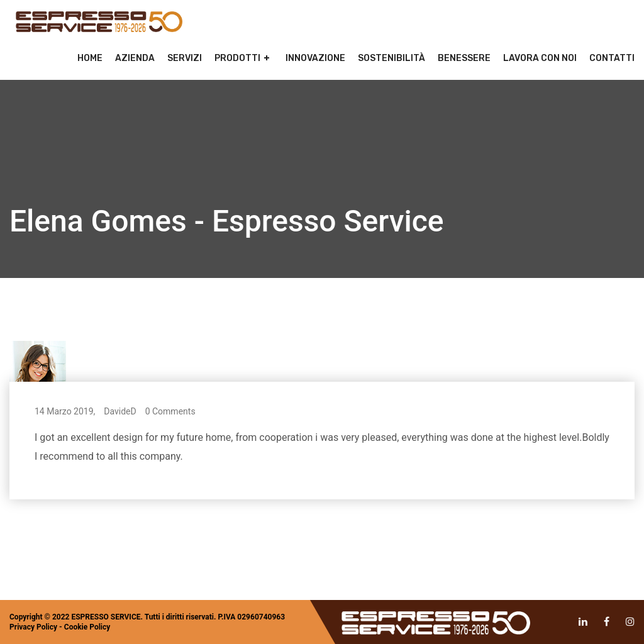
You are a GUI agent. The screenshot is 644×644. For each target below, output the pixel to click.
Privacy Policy (33, 627)
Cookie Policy (87, 627)
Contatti (612, 58)
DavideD (120, 411)
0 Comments (170, 411)
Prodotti (237, 58)
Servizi (185, 58)
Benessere (464, 58)
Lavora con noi (540, 58)
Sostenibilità (391, 58)
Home (90, 58)
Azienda (135, 58)
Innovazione (315, 58)
